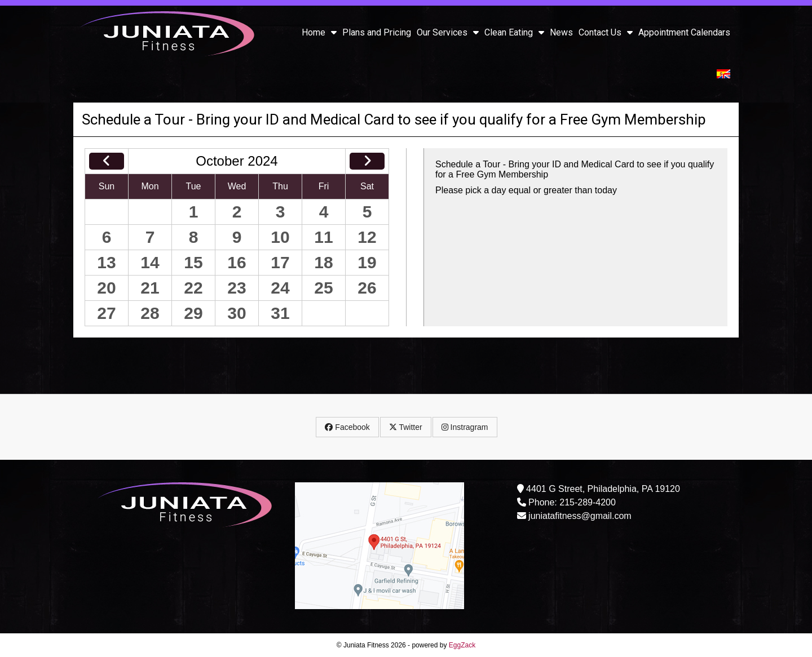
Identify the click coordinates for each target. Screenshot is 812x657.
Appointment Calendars (684, 32)
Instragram (465, 427)
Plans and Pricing (377, 32)
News (561, 32)
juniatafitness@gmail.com (580, 516)
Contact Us (606, 32)
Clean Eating (514, 32)
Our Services (448, 32)
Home (319, 32)
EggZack (462, 645)
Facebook (347, 427)
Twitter (406, 427)
